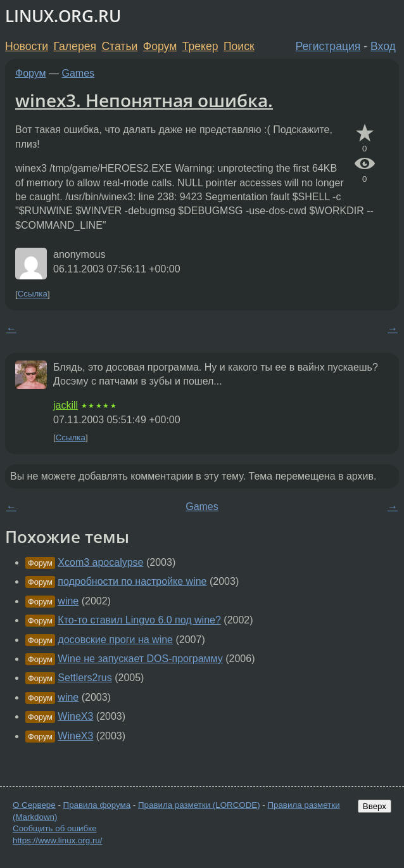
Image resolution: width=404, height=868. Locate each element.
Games (79, 73)
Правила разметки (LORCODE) (199, 805)
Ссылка (33, 294)
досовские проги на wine (115, 640)
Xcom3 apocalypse (100, 562)
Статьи (119, 46)
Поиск (239, 46)
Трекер (200, 46)
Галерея (75, 46)
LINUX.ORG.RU (63, 16)
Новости (27, 46)
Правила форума (97, 805)
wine (68, 601)
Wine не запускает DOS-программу (140, 659)
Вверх (375, 806)
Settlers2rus (85, 678)
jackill (66, 405)
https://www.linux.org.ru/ (57, 840)
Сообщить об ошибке (55, 828)
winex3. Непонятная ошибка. (144, 100)
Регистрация (328, 46)
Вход (383, 46)
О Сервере (34, 805)
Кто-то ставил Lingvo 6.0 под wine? (139, 620)
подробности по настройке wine (132, 581)
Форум (160, 46)
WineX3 (75, 716)
